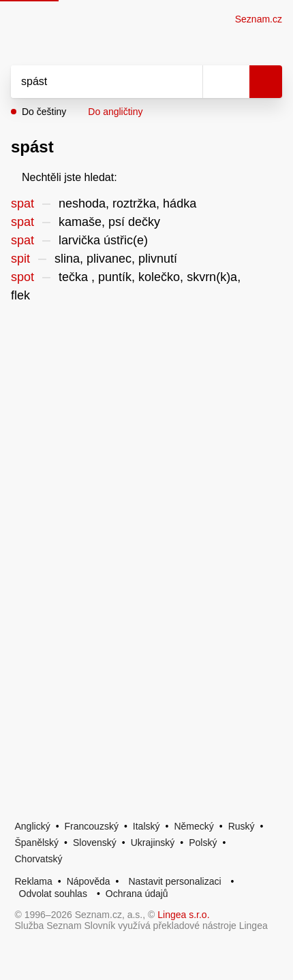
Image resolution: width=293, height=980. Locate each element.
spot (22, 277)
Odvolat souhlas (53, 894)
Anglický (33, 826)
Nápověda (89, 881)
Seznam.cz (259, 19)
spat (22, 203)
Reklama (34, 881)
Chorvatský (39, 859)
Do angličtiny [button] (115, 112)
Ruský (242, 826)
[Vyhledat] (92, 82)
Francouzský (92, 826)
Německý (194, 826)
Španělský (37, 843)
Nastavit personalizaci (174, 881)
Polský (203, 843)
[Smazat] (187, 82)
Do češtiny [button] (44, 112)
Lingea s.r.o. (183, 915)
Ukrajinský (153, 843)
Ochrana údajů (137, 894)
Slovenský (95, 843)
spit (20, 259)
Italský (146, 826)
